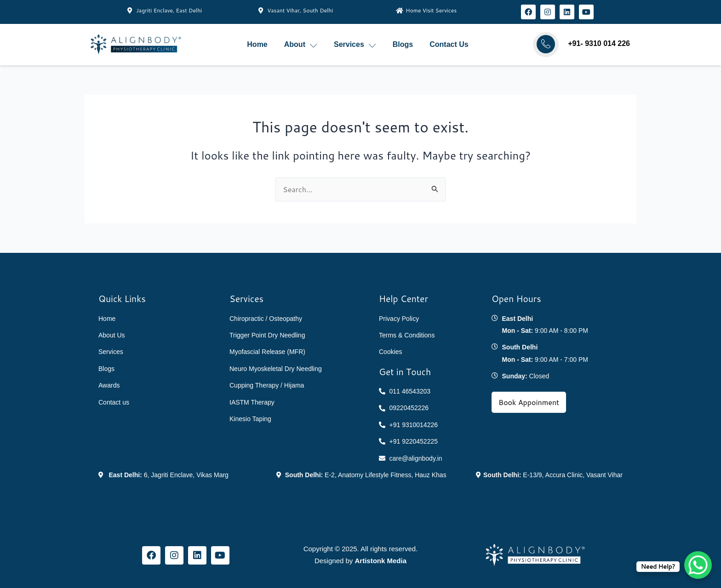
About (301, 45)
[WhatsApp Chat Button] (698, 565)
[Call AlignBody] (546, 44)
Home (257, 44)
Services (355, 45)
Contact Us (449, 44)
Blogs (403, 44)
